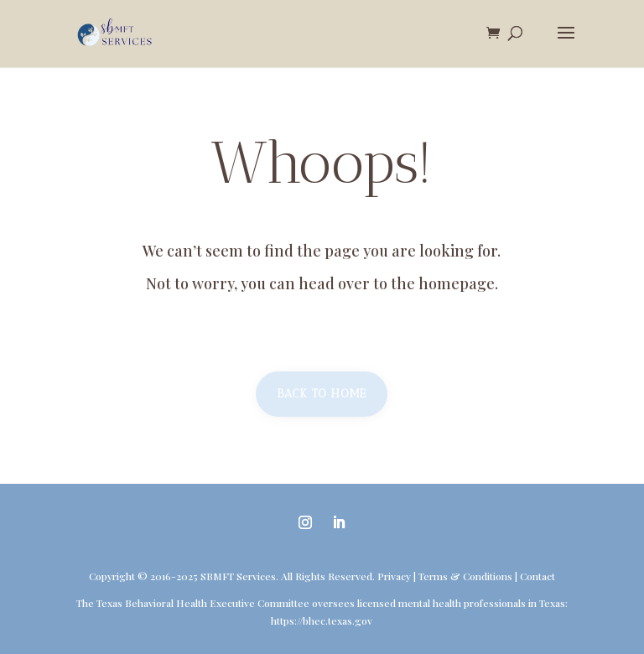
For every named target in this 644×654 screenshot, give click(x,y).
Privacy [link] (394, 576)
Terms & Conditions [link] (465, 576)
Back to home (322, 394)
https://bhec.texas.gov (322, 620)
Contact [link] (538, 576)
